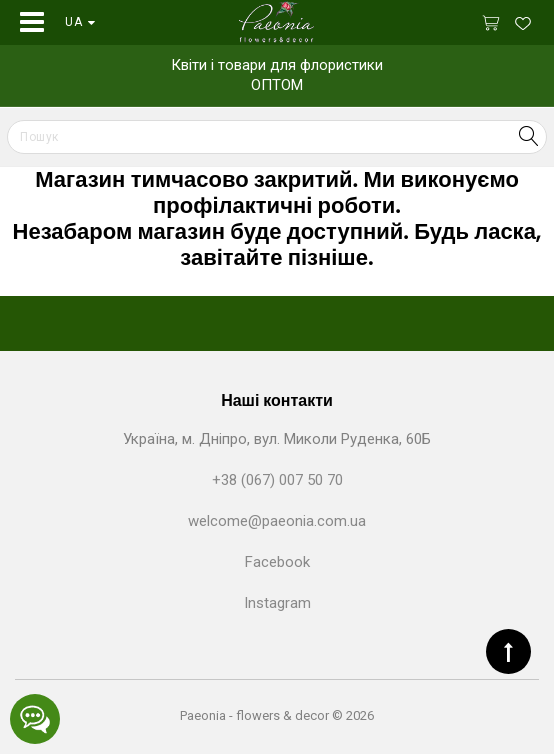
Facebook (277, 562)
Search (528, 136)
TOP (508, 651)
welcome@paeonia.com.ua (277, 521)
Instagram (277, 603)
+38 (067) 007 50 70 (277, 480)
